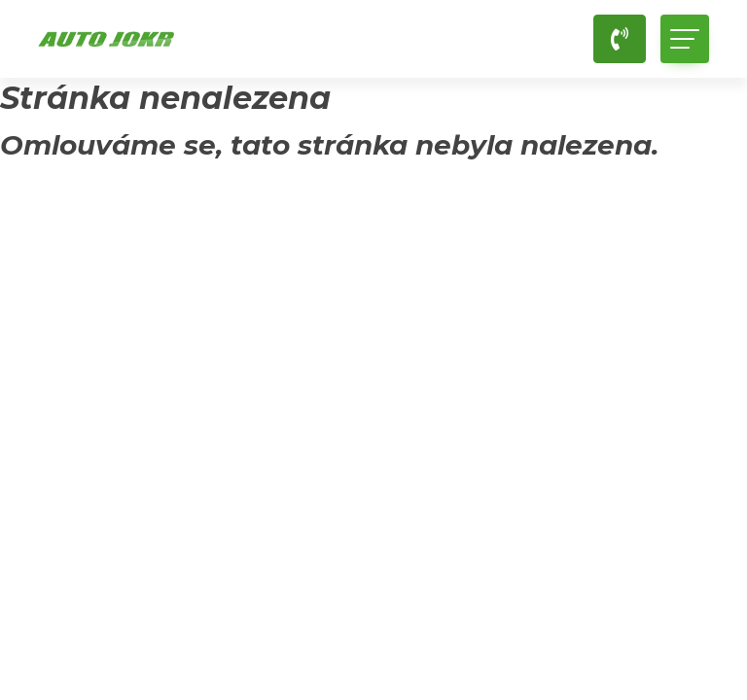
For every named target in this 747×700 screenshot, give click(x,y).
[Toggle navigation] (685, 39)
